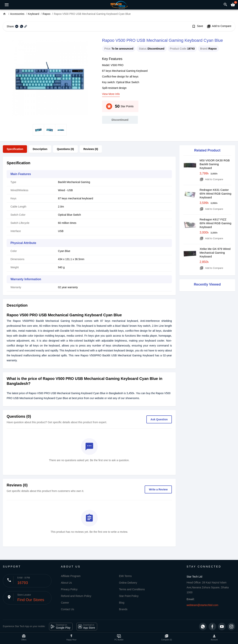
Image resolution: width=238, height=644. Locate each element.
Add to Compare (219, 26)
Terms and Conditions (132, 589)
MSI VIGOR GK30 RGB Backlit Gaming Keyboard (215, 164)
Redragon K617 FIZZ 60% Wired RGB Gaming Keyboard (215, 223)
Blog (122, 603)
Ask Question (159, 419)
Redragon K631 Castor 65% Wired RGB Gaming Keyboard (215, 194)
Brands (123, 609)
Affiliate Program (71, 576)
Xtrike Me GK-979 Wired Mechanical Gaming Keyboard (215, 253)
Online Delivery (128, 583)
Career (65, 603)
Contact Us (68, 609)
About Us (67, 583)
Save (197, 26)
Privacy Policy (69, 589)
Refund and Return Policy (76, 596)
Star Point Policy (129, 596)
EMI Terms (125, 576)
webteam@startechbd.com (203, 605)
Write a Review (158, 489)
